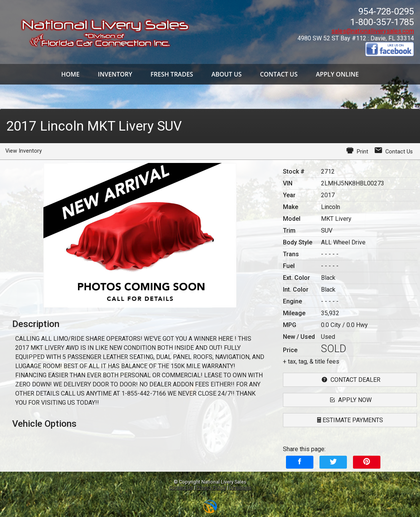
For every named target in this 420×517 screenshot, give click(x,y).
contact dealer (350, 380)
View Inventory (24, 151)
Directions (240, 487)
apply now (350, 400)
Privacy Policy (211, 487)
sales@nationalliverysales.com (373, 31)
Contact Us (181, 487)
